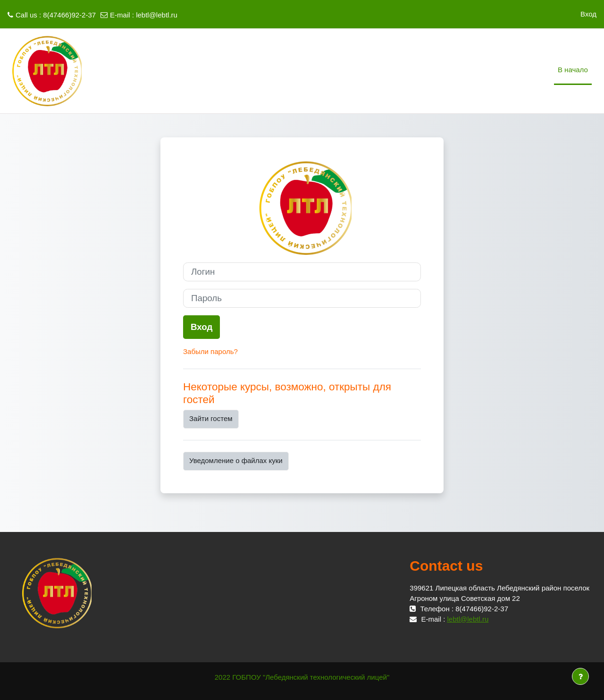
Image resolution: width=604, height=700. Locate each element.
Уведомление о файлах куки (236, 460)
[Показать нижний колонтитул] (580, 676)
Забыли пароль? (210, 351)
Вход (588, 14)
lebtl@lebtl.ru (157, 15)
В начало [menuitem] (573, 70)
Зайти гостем (211, 418)
